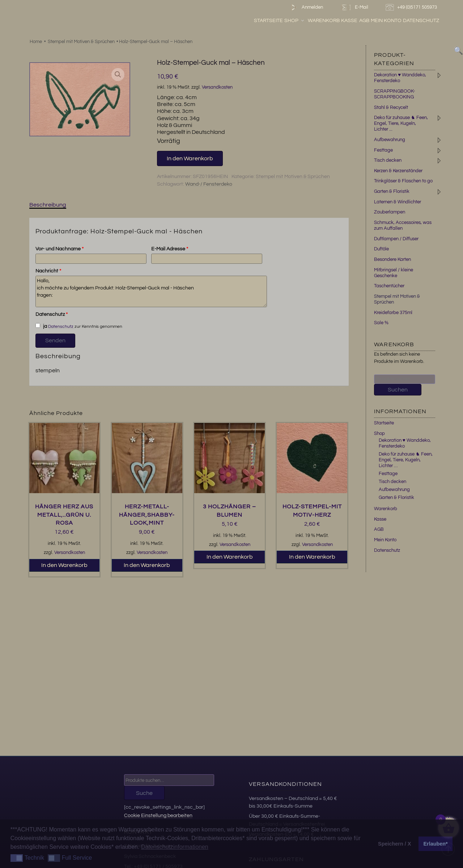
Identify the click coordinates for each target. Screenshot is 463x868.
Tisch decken (388, 160)
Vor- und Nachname (60, 249)
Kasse (367, 21)
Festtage (383, 150)
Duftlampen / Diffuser (396, 239)
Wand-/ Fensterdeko (209, 184)
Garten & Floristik (392, 191)
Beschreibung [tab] (48, 205)
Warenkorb (341, 21)
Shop (312, 21)
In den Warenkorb (190, 158)
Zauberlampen (390, 212)
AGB (382, 21)
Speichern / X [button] (394, 844)
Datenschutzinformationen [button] (175, 847)
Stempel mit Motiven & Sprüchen (81, 42)
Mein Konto (404, 21)
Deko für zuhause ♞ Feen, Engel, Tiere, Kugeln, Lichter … (406, 460)
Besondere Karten (392, 259)
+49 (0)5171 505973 (412, 7)
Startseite (286, 21)
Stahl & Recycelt (391, 107)
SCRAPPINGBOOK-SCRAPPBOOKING (395, 94)
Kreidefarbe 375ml (393, 313)
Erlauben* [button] (436, 844)
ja (41, 326)
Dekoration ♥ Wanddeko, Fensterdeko (405, 443)
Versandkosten (217, 87)
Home (36, 42)
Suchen (398, 390)
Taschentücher (389, 286)
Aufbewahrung (390, 140)
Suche (144, 793)
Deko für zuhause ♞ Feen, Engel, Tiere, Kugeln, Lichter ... (401, 123)
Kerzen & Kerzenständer (398, 171)
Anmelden (305, 7)
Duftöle (381, 249)
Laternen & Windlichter (398, 202)
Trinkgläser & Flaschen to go (403, 181)
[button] (118, 75)
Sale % (381, 323)
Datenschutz (439, 21)
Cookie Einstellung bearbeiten (158, 815)
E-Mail (354, 7)
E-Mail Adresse (170, 249)
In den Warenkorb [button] (64, 565)
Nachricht (48, 271)
